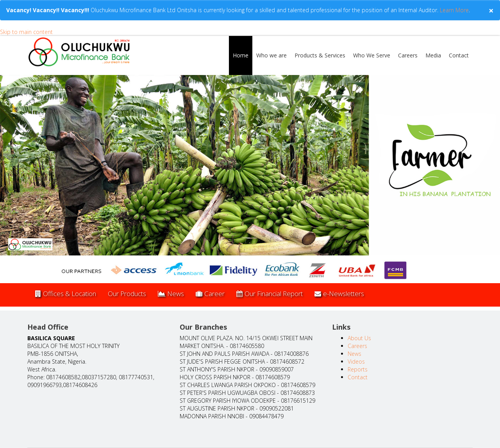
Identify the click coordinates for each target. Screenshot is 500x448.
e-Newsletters (339, 294)
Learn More (454, 10)
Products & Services (320, 55)
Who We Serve (372, 55)
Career (210, 294)
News (171, 294)
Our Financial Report (270, 294)
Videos (356, 361)
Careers (408, 55)
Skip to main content (26, 32)
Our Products (127, 294)
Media (433, 55)
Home (241, 55)
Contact (459, 55)
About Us (359, 338)
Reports (358, 369)
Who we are (271, 55)
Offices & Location (66, 294)
